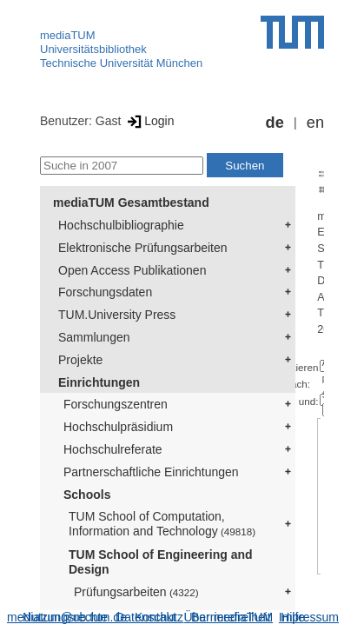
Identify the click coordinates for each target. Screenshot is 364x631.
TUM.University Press (117, 315)
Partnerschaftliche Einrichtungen (151, 472)
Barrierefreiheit (231, 617)
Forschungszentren (116, 404)
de (275, 123)
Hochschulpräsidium (118, 427)
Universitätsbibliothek (93, 49)
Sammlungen (94, 337)
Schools (87, 495)
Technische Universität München (121, 63)
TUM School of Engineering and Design (161, 562)
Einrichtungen (99, 382)
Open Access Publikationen (132, 270)
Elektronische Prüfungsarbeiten (143, 248)
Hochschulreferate (113, 449)
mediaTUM (68, 35)
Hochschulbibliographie (121, 225)
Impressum (309, 617)
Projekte (80, 360)
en (315, 123)
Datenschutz (149, 617)
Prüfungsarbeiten (136, 592)
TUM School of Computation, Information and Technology (162, 524)
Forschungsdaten (105, 292)
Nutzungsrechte (65, 617)
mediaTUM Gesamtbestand (131, 203)
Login (149, 121)
